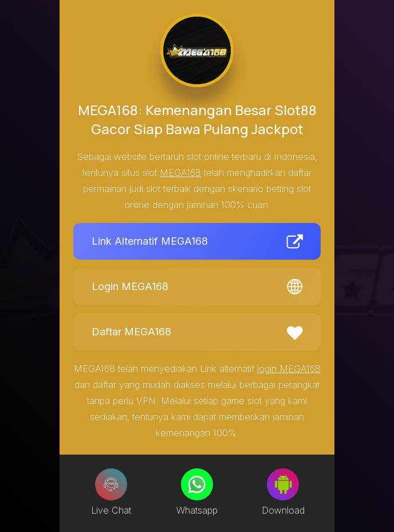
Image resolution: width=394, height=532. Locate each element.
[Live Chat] (111, 484)
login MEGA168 (289, 369)
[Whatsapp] (197, 484)
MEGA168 (180, 173)
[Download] (283, 484)
